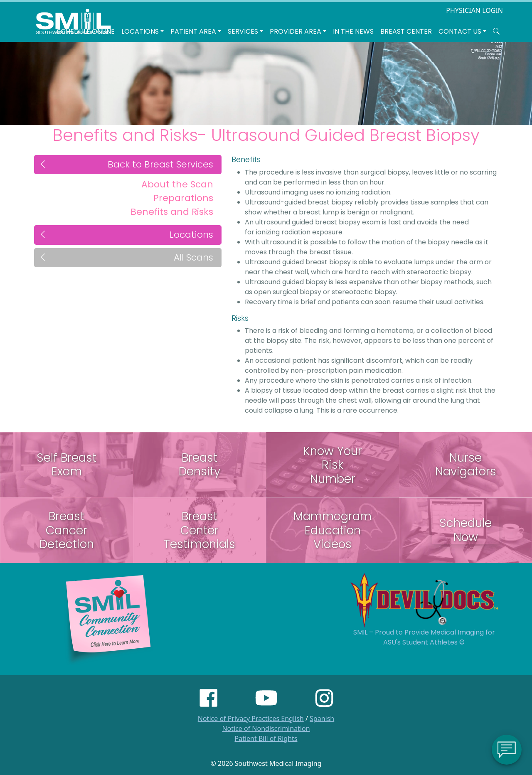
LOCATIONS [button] (140, 31)
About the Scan (177, 184)
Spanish (322, 718)
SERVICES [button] (243, 31)
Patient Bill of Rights (266, 738)
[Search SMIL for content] (496, 32)
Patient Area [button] (193, 31)
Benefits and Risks (172, 212)
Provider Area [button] (296, 31)
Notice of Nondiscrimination (266, 728)
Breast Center (406, 31)
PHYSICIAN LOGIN (474, 10)
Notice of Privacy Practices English (251, 718)
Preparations (183, 198)
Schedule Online (86, 31)
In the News (353, 31)
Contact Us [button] (460, 31)
